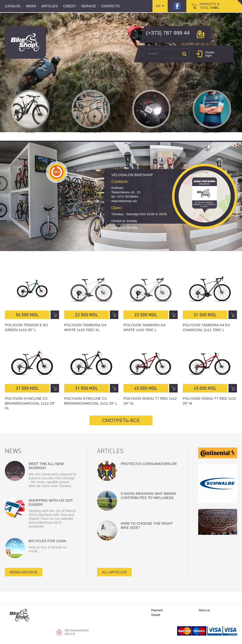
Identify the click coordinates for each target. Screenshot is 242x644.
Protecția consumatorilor (149, 464)
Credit (69, 6)
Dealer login (210, 54)
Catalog (13, 6)
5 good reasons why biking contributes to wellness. (149, 496)
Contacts (110, 6)
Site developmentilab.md (77, 632)
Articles (50, 6)
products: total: (209, 6)
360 (57, 172)
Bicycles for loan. (48, 541)
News (31, 6)
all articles (114, 572)
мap (200, 34)
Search (184, 54)
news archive (24, 572)
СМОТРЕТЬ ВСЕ (121, 420)
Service (88, 6)
